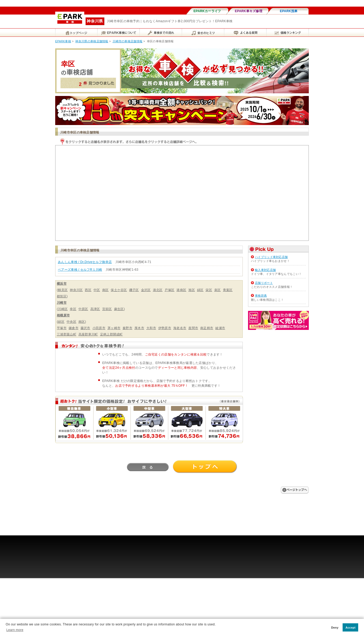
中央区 (71, 322)
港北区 (158, 290)
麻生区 (119, 309)
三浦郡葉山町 (67, 334)
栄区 (209, 290)
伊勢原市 (165, 328)
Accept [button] (351, 628)
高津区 (95, 309)
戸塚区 (169, 290)
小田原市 (99, 328)
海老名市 (180, 328)
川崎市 (62, 303)
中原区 (83, 309)
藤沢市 (85, 328)
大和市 (151, 328)
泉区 (218, 290)
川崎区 (63, 309)
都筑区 (62, 296)
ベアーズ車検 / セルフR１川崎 (80, 270)
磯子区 (134, 290)
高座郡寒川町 (88, 334)
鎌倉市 (74, 328)
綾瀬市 (220, 328)
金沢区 (146, 290)
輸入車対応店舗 (265, 270)
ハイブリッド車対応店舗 (271, 257)
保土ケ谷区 (119, 290)
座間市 (193, 328)
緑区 (200, 290)
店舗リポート (264, 283)
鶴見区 (63, 290)
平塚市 (62, 328)
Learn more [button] (15, 630)
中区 (97, 290)
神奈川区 (76, 290)
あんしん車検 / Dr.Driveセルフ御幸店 (85, 262)
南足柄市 (207, 328)
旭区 (192, 290)
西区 (88, 290)
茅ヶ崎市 (114, 328)
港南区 (181, 290)
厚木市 (139, 328)
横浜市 (62, 284)
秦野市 (127, 328)
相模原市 (63, 315)
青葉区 (228, 290)
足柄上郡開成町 (111, 334)
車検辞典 (261, 296)
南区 (106, 290)
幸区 (73, 309)
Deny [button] (335, 628)
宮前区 (107, 309)
